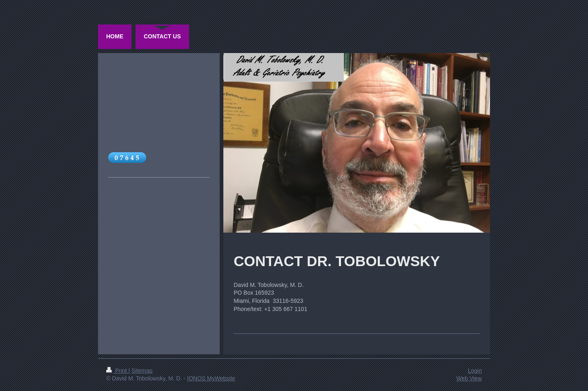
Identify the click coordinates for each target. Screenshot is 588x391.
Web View (469, 378)
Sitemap (142, 371)
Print (117, 371)
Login (475, 371)
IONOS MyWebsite (211, 378)
